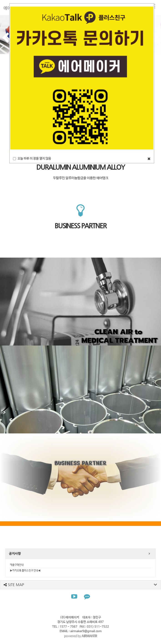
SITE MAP (14, 585)
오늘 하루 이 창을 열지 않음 (32, 159)
